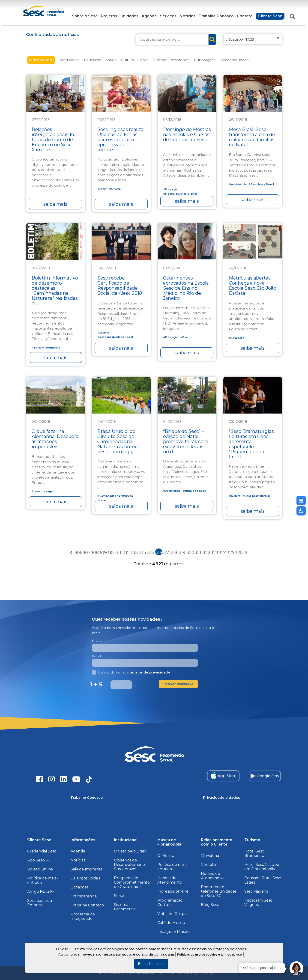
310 (110, 552)
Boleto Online (40, 869)
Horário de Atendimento (170, 880)
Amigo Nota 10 (40, 892)
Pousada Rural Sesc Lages (263, 880)
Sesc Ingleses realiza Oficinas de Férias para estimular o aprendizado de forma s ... (120, 140)
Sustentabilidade (234, 60)
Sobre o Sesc (85, 16)
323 (214, 552)
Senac (120, 896)
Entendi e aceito (151, 964)
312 (126, 552)
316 (159, 552)
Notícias (188, 16)
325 (230, 552)
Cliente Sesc (270, 16)
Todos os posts (41, 60)
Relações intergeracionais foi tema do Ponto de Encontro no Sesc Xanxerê (54, 140)
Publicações (205, 60)
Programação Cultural (170, 903)
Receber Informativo (178, 684)
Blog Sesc (210, 905)
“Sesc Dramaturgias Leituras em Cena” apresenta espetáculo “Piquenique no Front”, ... (251, 444)
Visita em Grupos (173, 914)
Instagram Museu (174, 932)
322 (206, 552)
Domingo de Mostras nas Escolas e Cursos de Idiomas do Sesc (187, 134)
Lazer (143, 60)
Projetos (109, 16)
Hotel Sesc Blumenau (254, 853)
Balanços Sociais (85, 878)
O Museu (166, 856)
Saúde (111, 60)
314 (143, 552)
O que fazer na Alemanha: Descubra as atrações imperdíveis (55, 439)
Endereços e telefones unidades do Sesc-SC (219, 891)
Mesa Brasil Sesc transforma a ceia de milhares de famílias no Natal (252, 137)
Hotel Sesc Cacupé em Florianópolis (262, 867)
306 (78, 552)
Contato (245, 16)
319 (182, 552)
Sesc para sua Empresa (40, 903)
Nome (97, 641)
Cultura (127, 60)
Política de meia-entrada (43, 880)
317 (166, 552)
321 (198, 552)
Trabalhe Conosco (216, 16)
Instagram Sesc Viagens (258, 903)
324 (222, 552)
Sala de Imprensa (87, 869)
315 (151, 552)
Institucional (69, 60)
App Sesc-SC (39, 860)
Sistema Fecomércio (125, 907)
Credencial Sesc (42, 851)
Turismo (159, 60)
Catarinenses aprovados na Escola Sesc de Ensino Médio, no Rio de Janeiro (186, 288)
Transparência (84, 896)
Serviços (168, 16)
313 (134, 552)
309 (102, 552)
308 (94, 552)
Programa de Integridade (83, 916)
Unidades (129, 16)
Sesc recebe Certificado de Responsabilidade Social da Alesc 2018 (120, 286)
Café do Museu (171, 923)
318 (174, 552)
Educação (93, 60)
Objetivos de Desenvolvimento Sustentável (130, 865)
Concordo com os (131, 672)
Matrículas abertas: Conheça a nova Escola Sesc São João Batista (253, 286)
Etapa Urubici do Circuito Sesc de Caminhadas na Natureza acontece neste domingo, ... (119, 441)
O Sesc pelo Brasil (130, 851)
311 (118, 552)
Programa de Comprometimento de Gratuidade (132, 882)
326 (238, 552)
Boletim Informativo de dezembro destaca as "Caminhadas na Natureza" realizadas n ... (55, 291)
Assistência (180, 60)
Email (96, 656)
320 (190, 552)
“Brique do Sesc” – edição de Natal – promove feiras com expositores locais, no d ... (186, 441)
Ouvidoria (210, 856)
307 (86, 552)
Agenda (149, 16)
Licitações (79, 887)
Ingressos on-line (173, 891)
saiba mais (55, 204)
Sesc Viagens (256, 891)
